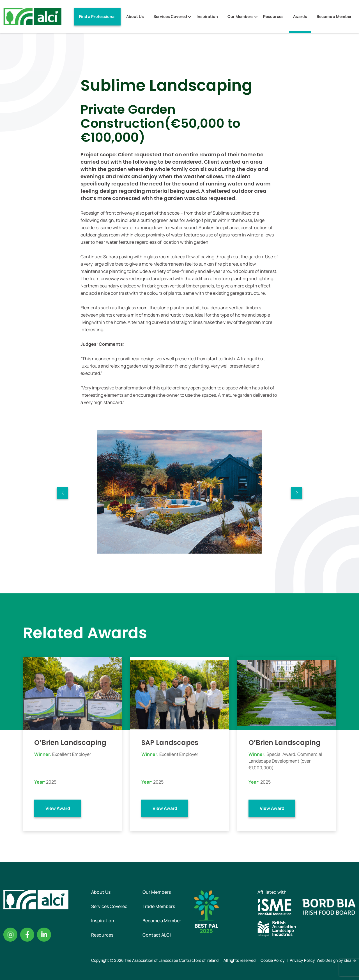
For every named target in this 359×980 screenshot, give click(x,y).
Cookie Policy (273, 960)
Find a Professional (97, 16)
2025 (51, 782)
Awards (300, 16)
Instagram (10, 935)
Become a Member (334, 16)
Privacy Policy (302, 960)
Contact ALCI (157, 935)
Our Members (241, 16)
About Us (135, 16)
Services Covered (170, 16)
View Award (58, 808)
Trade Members (159, 906)
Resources (273, 16)
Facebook (27, 935)
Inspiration (207, 16)
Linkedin (44, 935)
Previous (62, 493)
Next (297, 493)
